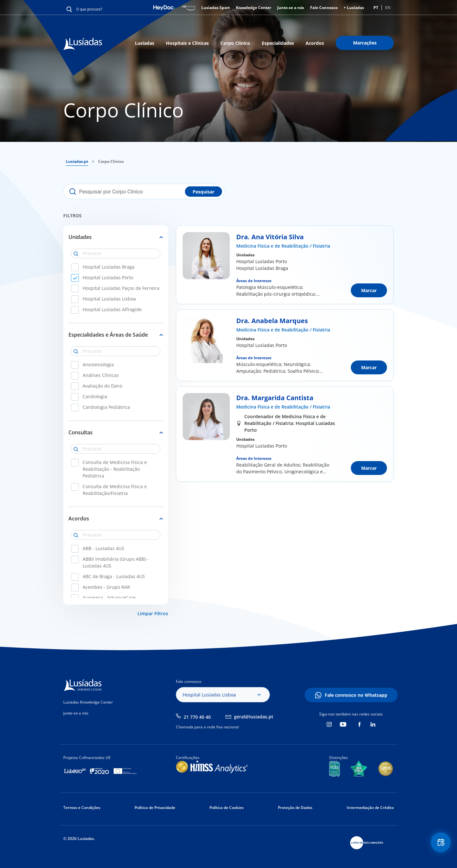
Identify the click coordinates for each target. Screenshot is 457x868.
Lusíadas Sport (216, 8)
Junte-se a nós (291, 8)
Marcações (365, 43)
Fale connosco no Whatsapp (356, 695)
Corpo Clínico (235, 43)
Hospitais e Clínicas (187, 43)
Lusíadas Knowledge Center (88, 702)
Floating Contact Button (439, 844)
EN (388, 8)
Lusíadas (145, 43)
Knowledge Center (254, 8)
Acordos (315, 43)
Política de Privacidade (155, 808)
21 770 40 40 (197, 717)
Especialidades (278, 43)
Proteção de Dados (295, 808)
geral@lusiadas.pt (254, 717)
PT (376, 8)
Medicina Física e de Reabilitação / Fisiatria (283, 246)
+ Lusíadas (354, 8)
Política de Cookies (227, 808)
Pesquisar (203, 192)
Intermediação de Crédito (370, 808)
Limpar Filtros (153, 613)
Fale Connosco (324, 8)
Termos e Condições (82, 808)
